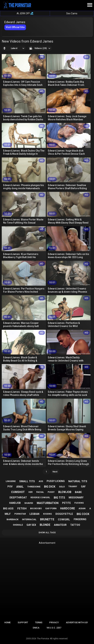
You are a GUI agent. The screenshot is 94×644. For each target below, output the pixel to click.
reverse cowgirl (40, 498)
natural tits (78, 481)
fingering (80, 519)
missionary (76, 498)
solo (62, 487)
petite (66, 503)
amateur (60, 525)
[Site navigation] (90, 5)
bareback (12, 519)
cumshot (18, 492)
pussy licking (56, 481)
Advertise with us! (77, 622)
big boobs (36, 509)
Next (55, 472)
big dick (50, 487)
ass (41, 481)
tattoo (75, 525)
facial (40, 492)
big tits (59, 498)
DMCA (36, 628)
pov (10, 487)
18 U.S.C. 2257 (54, 628)
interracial (29, 519)
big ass (8, 509)
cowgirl (64, 519)
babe (78, 492)
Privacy (54, 622)
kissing (48, 514)
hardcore (68, 508)
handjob (15, 503)
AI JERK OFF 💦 (25, 13)
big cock (83, 514)
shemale (18, 525)
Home (7, 622)
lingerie (11, 481)
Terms (39, 622)
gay (83, 487)
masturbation (48, 503)
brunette (47, 519)
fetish (22, 509)
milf (8, 514)
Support (23, 622)
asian (82, 508)
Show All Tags (47, 532)
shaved (29, 503)
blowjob (65, 492)
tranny (73, 487)
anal (20, 487)
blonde (45, 525)
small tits (27, 481)
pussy (51, 492)
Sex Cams (72, 13)
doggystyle (64, 514)
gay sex (31, 525)
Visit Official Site (15, 27)
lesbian (34, 514)
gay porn (51, 508)
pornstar (20, 514)
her (31, 492)
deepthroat (18, 498)
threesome (34, 487)
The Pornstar (43, 639)
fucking (79, 503)
